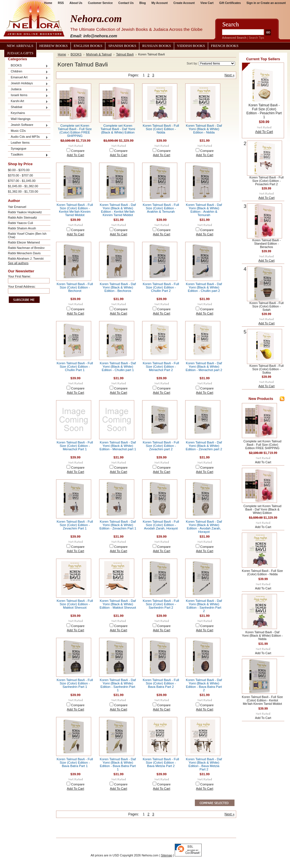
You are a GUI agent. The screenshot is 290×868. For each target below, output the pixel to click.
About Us (76, 3)
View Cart (207, 3)
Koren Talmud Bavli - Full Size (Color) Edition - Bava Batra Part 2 (161, 683)
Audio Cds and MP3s (28, 137)
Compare (78, 151)
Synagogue (19, 148)
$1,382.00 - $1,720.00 (23, 191)
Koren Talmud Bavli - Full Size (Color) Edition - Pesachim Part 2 (267, 181)
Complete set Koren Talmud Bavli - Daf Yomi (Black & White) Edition (118, 129)
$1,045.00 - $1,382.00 (23, 186)
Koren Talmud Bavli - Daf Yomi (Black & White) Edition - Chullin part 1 (118, 367)
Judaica (28, 90)
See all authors (18, 263)
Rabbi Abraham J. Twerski (26, 259)
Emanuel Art (28, 78)
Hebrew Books (54, 46)
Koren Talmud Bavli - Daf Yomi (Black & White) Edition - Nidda (204, 129)
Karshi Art (28, 101)
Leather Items (20, 143)
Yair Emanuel (17, 207)
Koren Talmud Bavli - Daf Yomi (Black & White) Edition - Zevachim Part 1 (118, 525)
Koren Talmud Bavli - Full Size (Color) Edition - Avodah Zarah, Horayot (161, 525)
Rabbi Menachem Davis (24, 253)
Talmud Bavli (125, 54)
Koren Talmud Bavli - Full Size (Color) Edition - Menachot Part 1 (75, 446)
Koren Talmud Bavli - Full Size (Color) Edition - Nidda (161, 129)
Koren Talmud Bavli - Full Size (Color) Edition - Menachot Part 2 (161, 367)
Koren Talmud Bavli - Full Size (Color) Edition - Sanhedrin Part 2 (161, 604)
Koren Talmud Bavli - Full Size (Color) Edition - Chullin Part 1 (75, 367)
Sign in (251, 3)
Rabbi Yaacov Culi (20, 223)
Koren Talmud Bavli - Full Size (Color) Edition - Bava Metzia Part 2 (161, 763)
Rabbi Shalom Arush (22, 228)
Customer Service (100, 3)
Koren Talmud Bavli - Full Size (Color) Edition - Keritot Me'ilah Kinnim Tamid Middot (75, 210)
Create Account (184, 3)
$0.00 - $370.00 (19, 170)
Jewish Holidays (28, 84)
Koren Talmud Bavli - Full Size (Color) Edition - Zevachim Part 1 (75, 525)
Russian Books (156, 46)
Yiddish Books (191, 46)
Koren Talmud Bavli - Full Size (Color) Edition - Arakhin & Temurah (161, 208)
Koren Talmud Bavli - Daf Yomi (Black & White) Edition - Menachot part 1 (118, 446)
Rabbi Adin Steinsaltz (23, 217)
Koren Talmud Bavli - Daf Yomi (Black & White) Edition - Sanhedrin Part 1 (118, 685)
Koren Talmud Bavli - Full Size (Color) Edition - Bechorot (75, 287)
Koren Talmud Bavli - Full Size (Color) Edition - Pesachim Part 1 (264, 111)
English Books (88, 46)
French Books (225, 46)
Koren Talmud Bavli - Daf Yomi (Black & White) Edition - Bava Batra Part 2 (204, 685)
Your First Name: (19, 276)
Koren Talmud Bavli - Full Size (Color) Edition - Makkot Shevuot (75, 604)
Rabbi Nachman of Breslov (26, 248)
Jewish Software (28, 125)
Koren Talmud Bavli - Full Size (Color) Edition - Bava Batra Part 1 (75, 763)
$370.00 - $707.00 (20, 175)
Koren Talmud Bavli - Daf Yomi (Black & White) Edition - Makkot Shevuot (118, 604)
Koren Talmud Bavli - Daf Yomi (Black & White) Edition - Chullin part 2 (204, 287)
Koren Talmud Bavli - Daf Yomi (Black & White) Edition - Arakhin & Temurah (204, 210)
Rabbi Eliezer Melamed (24, 242)
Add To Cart (75, 155)
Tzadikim (28, 155)
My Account (160, 3)
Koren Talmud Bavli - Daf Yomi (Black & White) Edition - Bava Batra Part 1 (118, 764)
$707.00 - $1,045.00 (22, 181)
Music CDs (18, 131)
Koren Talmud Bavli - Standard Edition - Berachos (266, 244)
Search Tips (256, 38)
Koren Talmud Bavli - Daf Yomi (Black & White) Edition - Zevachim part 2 (204, 446)
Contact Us (126, 3)
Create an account (273, 3)
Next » (230, 75)
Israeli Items (28, 95)
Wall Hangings (21, 119)
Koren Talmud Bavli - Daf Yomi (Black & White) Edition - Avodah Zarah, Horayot (204, 527)
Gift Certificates (230, 3)
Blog (143, 3)
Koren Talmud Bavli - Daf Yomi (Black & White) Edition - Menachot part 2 (204, 367)
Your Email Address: (22, 287)
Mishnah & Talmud (99, 54)
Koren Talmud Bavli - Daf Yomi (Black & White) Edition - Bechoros (118, 287)
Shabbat (28, 107)
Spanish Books (122, 46)
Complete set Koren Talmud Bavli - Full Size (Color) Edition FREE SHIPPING (75, 131)
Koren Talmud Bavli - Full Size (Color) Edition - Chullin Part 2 (161, 287)
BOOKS (28, 66)
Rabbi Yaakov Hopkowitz (25, 212)
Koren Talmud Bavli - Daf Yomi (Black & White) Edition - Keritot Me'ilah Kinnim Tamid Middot (118, 210)
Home (62, 54)
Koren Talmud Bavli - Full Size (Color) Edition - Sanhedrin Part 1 (75, 683)
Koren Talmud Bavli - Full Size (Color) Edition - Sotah (267, 306)
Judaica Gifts (20, 53)
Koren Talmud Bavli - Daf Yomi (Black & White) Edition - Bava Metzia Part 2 (204, 764)
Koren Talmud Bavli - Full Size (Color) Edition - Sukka (267, 369)
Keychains (18, 113)
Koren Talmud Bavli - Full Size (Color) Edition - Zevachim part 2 (161, 446)
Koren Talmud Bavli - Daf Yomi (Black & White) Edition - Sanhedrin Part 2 (204, 606)
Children (28, 72)
